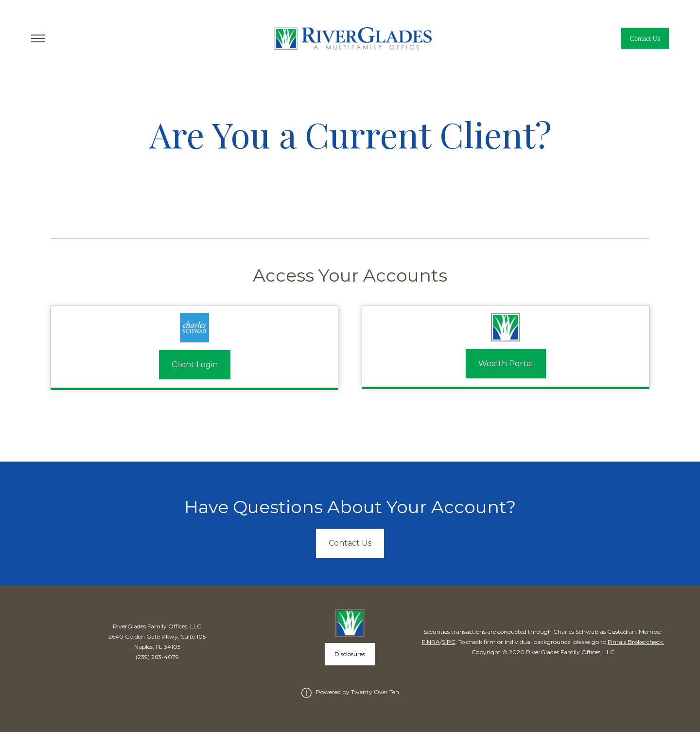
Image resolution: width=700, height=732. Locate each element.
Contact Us (645, 39)
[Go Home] (350, 38)
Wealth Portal (506, 364)
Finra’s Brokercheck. (636, 642)
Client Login (195, 365)
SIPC (449, 642)
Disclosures (350, 654)
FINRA (431, 642)
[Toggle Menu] (38, 38)
